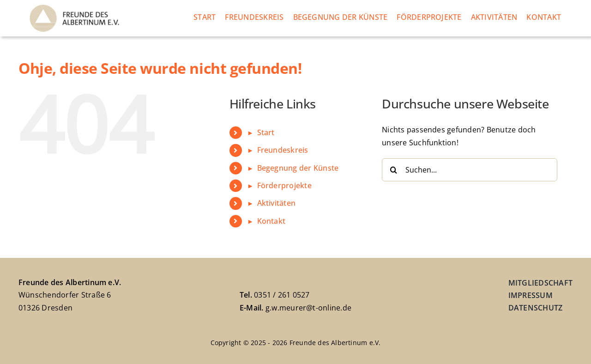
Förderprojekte (284, 185)
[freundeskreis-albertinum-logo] (74, 8)
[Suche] (393, 170)
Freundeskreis (283, 150)
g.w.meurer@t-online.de (308, 308)
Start (266, 132)
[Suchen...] (470, 170)
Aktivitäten (277, 203)
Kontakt (271, 221)
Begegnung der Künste (298, 168)
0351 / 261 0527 (282, 295)
